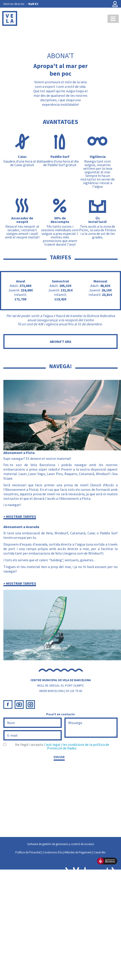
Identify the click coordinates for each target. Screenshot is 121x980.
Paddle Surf (60, 156)
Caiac (22, 156)
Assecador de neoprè (22, 220)
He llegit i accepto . (62, 746)
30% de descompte (60, 220)
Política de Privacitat (28, 852)
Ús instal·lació (98, 220)
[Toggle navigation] (113, 19)
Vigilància (98, 156)
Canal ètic (100, 852)
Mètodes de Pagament (78, 852)
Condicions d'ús (53, 852)
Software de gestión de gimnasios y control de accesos (61, 844)
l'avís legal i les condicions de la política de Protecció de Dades (76, 746)
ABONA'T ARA (60, 341)
